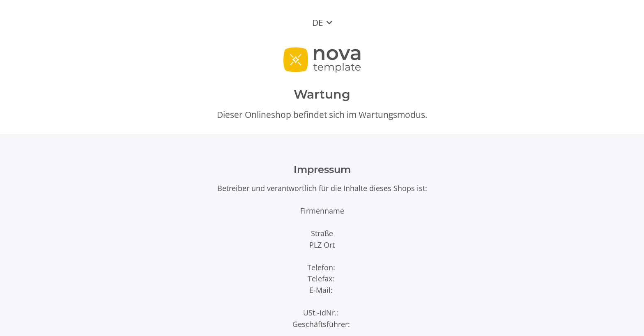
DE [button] (318, 23)
